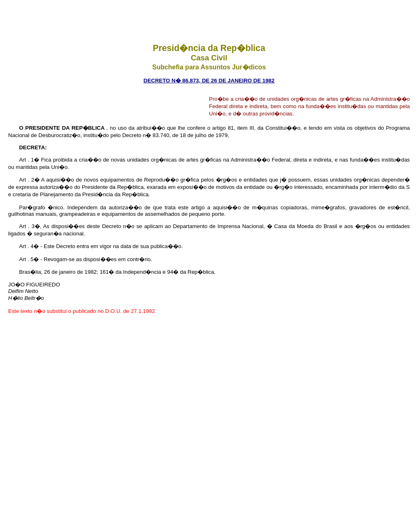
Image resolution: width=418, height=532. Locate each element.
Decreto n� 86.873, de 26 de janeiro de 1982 (209, 81)
